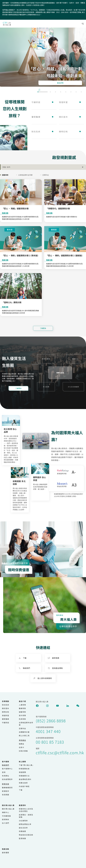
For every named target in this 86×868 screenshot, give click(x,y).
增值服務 (22, 772)
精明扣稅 (71, 131)
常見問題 (6, 795)
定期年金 (22, 728)
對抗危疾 (44, 131)
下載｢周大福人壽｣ (26, 765)
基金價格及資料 (25, 779)
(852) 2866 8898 (51, 721)
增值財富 (71, 102)
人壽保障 (22, 705)
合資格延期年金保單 (26, 724)
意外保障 (22, 715)
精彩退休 (71, 117)
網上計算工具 (24, 736)
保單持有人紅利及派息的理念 (26, 810)
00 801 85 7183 (50, 742)
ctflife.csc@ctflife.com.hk (60, 753)
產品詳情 (60, 83)
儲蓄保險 (22, 712)
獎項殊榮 (6, 819)
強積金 (22, 744)
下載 (21, 790)
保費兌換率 (23, 783)
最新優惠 (6, 853)
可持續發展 (6, 816)
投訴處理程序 (7, 779)
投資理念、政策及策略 (26, 816)
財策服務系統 (24, 769)
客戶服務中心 (7, 769)
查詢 (4, 772)
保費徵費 (22, 831)
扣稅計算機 (23, 751)
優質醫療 (44, 117)
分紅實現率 (23, 821)
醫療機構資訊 (7, 788)
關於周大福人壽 (8, 809)
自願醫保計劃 (24, 732)
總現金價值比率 (25, 824)
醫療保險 (22, 708)
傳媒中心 (6, 812)
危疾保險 (22, 719)
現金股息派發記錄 (26, 835)
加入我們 (6, 823)
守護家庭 (44, 102)
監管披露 (22, 838)
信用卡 (22, 747)
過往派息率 (23, 828)
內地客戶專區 (24, 786)
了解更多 (43, 328)
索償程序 (6, 791)
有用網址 (6, 776)
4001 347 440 (48, 731)
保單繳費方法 (24, 776)
